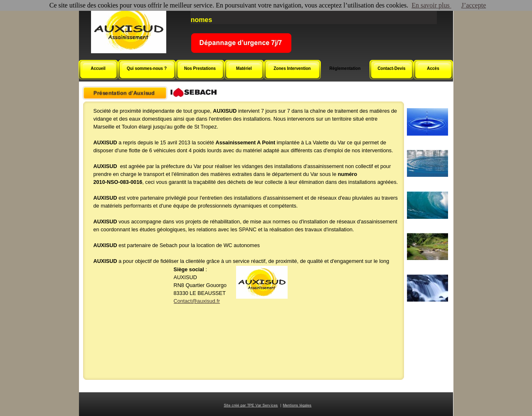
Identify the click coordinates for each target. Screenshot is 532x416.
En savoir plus (431, 5)
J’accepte (474, 5)
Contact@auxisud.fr (197, 301)
